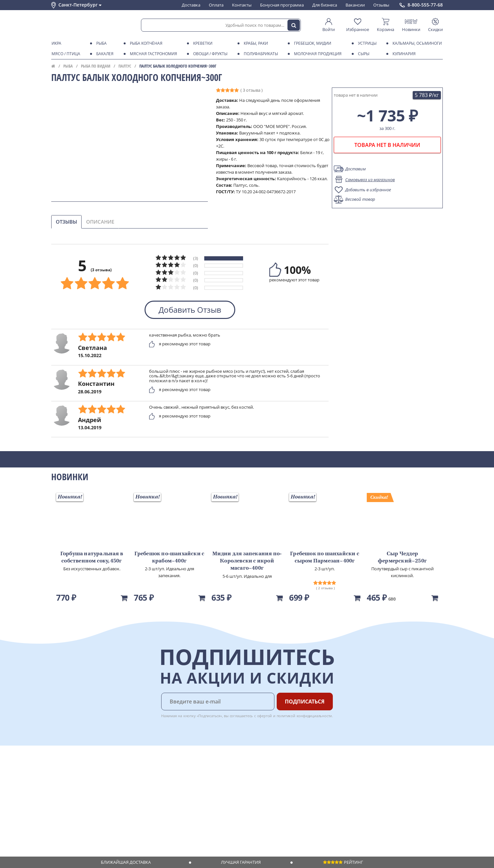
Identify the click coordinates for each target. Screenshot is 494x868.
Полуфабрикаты (260, 54)
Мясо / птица (65, 54)
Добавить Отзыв (190, 310)
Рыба (100, 43)
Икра (55, 43)
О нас (57, 776)
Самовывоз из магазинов (370, 180)
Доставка (191, 5)
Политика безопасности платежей (86, 820)
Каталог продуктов (70, 769)
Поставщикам (204, 769)
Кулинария (403, 54)
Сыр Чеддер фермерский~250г (402, 558)
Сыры (363, 54)
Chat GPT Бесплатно (338, 774)
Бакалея (104, 54)
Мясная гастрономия (152, 54)
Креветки (202, 43)
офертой (265, 716)
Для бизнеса (325, 5)
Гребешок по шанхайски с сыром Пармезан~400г (325, 558)
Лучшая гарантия (241, 862)
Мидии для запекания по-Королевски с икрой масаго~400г (247, 561)
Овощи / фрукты (209, 54)
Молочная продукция (317, 54)
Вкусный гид (146, 801)
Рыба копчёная (145, 43)
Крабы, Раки (255, 43)
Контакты (242, 5)
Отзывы (381, 5)
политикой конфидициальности (304, 716)
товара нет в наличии (387, 145)
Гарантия (143, 788)
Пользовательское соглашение (83, 807)
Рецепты (142, 795)
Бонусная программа (282, 5)
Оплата (216, 5)
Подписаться (305, 702)
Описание (100, 222)
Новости (60, 795)
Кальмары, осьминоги (416, 43)
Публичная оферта (70, 826)
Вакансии (355, 5)
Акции (58, 801)
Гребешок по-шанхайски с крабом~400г (170, 558)
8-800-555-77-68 (425, 5)
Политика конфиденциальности (84, 813)
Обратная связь (67, 788)
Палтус (125, 66)
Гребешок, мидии (311, 43)
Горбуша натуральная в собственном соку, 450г (92, 558)
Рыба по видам (96, 66)
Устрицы (366, 43)
